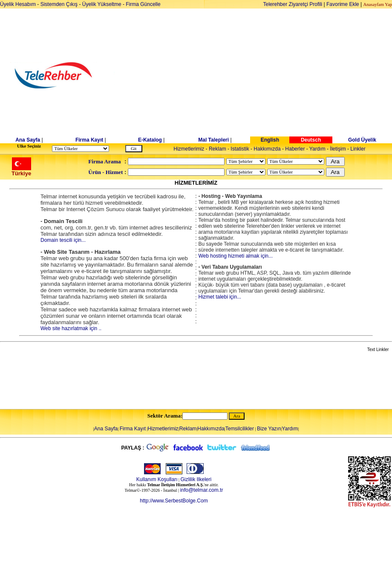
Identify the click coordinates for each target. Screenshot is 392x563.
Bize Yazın (269, 429)
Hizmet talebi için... (220, 297)
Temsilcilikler (240, 429)
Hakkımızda (267, 149)
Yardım (317, 149)
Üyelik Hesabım (18, 4)
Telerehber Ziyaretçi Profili (293, 4)
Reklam (218, 149)
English (270, 140)
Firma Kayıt (89, 140)
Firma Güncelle (143, 4)
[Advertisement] (262, 75)
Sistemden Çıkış (59, 4)
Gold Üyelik (362, 140)
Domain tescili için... (63, 240)
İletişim (338, 149)
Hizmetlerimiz (189, 149)
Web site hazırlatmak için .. (71, 328)
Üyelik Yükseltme (102, 4)
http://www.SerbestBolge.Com (174, 501)
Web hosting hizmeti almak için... (235, 256)
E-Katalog (150, 140)
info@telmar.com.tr (202, 490)
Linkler (358, 149)
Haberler (295, 149)
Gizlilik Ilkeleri (196, 479)
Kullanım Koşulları (157, 479)
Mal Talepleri (213, 140)
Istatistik (240, 149)
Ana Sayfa (28, 140)
